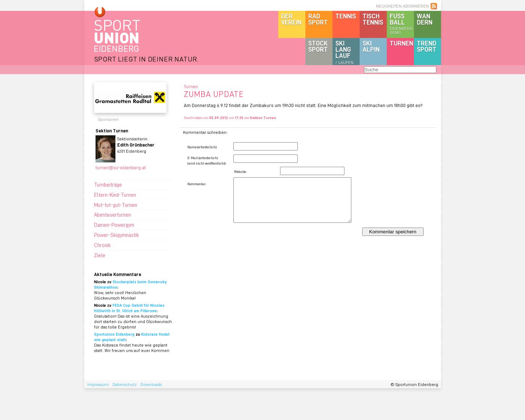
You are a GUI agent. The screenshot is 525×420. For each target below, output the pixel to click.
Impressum (98, 384)
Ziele (100, 255)
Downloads (151, 384)
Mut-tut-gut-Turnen (116, 205)
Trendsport (427, 46)
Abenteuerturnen (113, 215)
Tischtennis (373, 19)
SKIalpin (371, 46)
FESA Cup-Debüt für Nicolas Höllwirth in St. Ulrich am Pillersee (129, 308)
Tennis (346, 16)
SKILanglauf (344, 52)
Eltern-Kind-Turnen (115, 195)
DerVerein (291, 19)
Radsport (318, 19)
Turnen (401, 43)
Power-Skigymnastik (117, 235)
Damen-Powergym (114, 225)
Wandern (425, 19)
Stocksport (318, 46)
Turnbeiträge (108, 184)
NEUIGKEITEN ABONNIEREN (402, 6)
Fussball (402, 24)
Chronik (102, 245)
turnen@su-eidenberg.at (121, 167)
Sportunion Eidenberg (114, 334)
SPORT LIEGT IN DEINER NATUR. (147, 59)
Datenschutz (125, 384)
